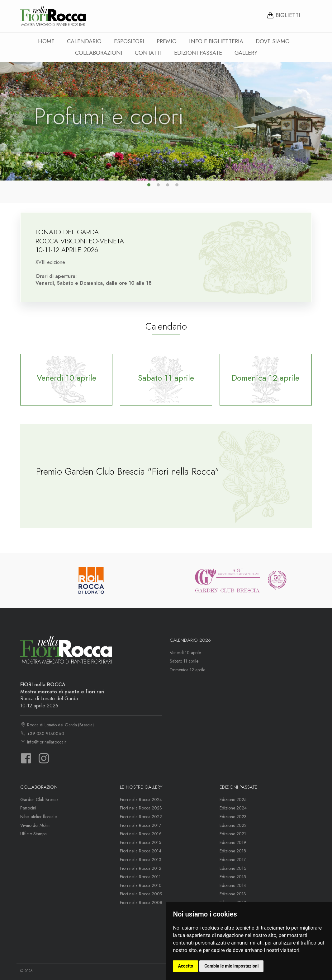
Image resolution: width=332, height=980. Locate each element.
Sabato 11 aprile (184, 661)
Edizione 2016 (233, 868)
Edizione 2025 (233, 799)
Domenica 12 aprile (187, 670)
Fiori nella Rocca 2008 (141, 903)
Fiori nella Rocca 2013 (141, 860)
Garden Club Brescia (39, 799)
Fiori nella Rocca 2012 (141, 868)
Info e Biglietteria (216, 41)
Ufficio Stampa (33, 834)
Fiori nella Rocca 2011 (140, 877)
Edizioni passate (198, 53)
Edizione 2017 (233, 860)
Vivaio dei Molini (35, 825)
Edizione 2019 (233, 842)
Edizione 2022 (233, 825)
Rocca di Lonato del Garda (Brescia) (57, 725)
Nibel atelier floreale (38, 817)
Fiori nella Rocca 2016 (141, 834)
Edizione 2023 (233, 817)
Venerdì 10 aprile (185, 653)
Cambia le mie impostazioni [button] (231, 966)
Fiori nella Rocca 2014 (141, 851)
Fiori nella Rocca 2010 (141, 885)
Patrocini (28, 808)
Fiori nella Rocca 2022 (141, 817)
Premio (167, 41)
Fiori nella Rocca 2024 (141, 799)
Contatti (148, 53)
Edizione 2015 (233, 877)
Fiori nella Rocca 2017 (140, 825)
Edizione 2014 (233, 885)
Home (46, 41)
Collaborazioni (99, 53)
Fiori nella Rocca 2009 (141, 894)
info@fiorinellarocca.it (43, 742)
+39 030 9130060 (42, 734)
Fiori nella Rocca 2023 (141, 808)
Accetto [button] (185, 966)
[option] (166, 121)
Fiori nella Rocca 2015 (141, 842)
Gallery (246, 53)
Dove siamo (273, 41)
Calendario (84, 41)
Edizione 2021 (233, 834)
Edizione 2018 (233, 851)
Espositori (129, 41)
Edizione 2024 (233, 808)
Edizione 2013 (233, 894)
